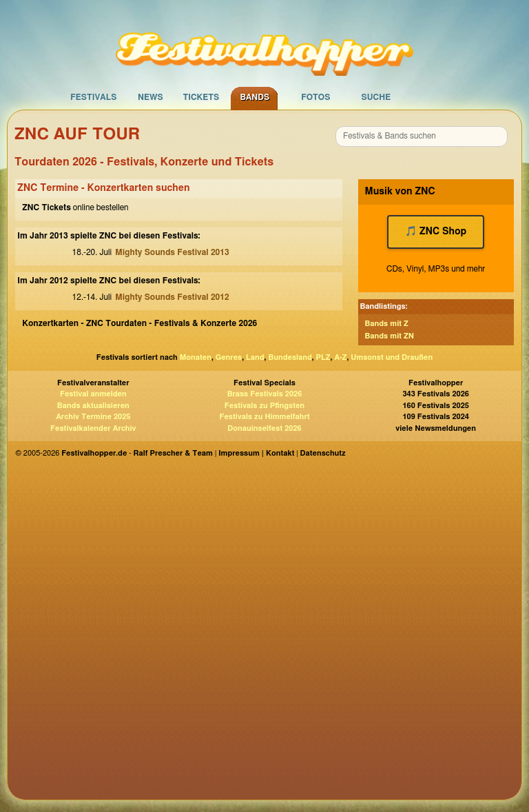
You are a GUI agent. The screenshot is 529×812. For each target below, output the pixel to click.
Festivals (93, 97)
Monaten (196, 357)
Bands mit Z (387, 324)
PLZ (323, 357)
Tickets (201, 97)
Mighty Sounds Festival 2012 (172, 297)
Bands (255, 97)
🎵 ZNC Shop (436, 232)
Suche (376, 97)
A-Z (340, 357)
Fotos (315, 97)
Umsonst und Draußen (392, 357)
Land (255, 357)
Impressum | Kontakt (256, 453)
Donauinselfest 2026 (264, 428)
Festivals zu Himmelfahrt (264, 417)
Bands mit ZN (390, 336)
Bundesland (290, 357)
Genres (229, 357)
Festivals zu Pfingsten (264, 406)
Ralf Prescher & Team (173, 453)
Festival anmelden (93, 394)
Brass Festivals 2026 (265, 394)
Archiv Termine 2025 (93, 417)
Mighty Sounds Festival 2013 (172, 252)
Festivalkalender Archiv (93, 428)
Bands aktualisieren (93, 406)
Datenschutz (323, 453)
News (151, 97)
